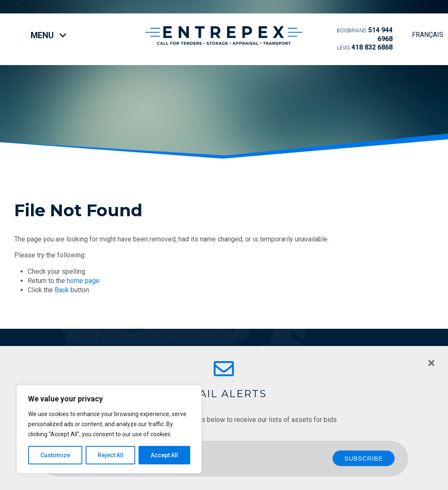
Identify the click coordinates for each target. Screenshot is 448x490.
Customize (55, 455)
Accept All (164, 455)
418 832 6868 (365, 47)
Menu (48, 35)
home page (83, 281)
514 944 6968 (365, 34)
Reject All (111, 455)
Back (62, 290)
